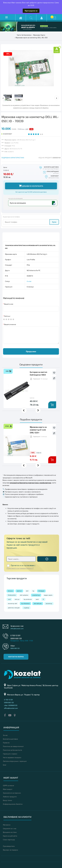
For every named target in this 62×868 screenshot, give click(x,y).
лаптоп (19, 591)
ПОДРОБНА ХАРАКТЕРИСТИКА (13, 158)
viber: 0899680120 (11, 705)
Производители (9, 846)
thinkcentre (12, 595)
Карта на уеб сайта (10, 836)
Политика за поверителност (13, 746)
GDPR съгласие (8, 785)
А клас (29, 281)
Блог (5, 765)
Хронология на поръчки (12, 793)
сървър (26, 608)
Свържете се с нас (10, 828)
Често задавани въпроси (12, 757)
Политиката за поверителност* (20, 568)
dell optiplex (24, 595)
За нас (5, 735)
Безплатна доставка (10, 739)
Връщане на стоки (10, 832)
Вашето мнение (10, 324)
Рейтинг (7, 316)
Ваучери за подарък (10, 850)
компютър (36, 595)
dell (27, 591)
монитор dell (13, 604)
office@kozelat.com (17, 628)
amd (37, 599)
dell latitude (38, 604)
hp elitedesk (25, 604)
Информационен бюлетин (13, 804)
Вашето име (9, 304)
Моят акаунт (8, 789)
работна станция (14, 608)
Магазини (7, 825)
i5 (43, 599)
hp (33, 591)
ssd (9, 599)
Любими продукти (10, 797)
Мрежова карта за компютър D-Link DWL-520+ (38, 430)
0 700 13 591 (15, 635)
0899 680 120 (16, 638)
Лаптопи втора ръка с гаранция (15, 761)
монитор (49, 604)
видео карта (48, 595)
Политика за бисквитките (12, 750)
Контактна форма (16, 657)
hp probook (28, 599)
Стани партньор (9, 840)
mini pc (17, 599)
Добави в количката (31, 186)
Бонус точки (7, 800)
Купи (54, 222)
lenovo (10, 591)
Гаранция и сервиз (10, 754)
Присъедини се (31, 11)
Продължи (31, 351)
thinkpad (41, 591)
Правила (6, 743)
